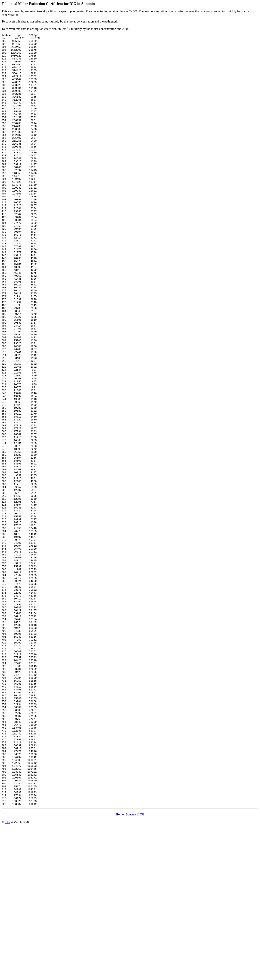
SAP (8, 977)
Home (120, 969)
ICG (141, 969)
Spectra (131, 969)
